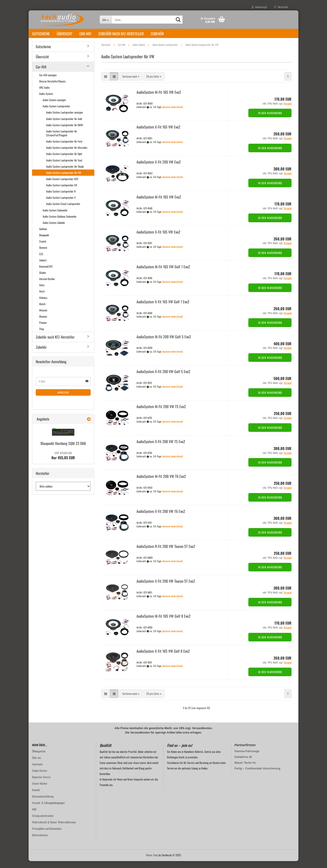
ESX (41, 261)
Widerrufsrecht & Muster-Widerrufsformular (54, 829)
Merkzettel (281, 7)
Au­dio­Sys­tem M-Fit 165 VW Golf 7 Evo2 (163, 274)
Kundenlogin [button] (259, 7)
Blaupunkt (44, 242)
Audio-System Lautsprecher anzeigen (64, 119)
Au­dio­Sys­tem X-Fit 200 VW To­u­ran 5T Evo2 (166, 588)
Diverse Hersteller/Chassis (52, 88)
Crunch (43, 248)
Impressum (37, 771)
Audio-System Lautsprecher (56, 113)
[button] (106, 83)
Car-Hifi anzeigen (48, 82)
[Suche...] (106, 20)
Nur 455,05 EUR (63, 463)
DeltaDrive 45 (243, 764)
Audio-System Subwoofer (55, 217)
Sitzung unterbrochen (43, 823)
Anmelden (63, 399)
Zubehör (157, 34)
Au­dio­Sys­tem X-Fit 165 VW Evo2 (158, 134)
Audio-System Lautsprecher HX (62, 192)
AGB (34, 816)
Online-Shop (152, 862)
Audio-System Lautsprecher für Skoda (65, 173)
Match (42, 311)
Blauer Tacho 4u (245, 770)
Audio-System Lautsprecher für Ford (64, 148)
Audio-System (46, 101)
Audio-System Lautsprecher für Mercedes (67, 154)
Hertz (42, 298)
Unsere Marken (40, 790)
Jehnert (43, 267)
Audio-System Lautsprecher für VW (64, 180)
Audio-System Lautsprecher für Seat (64, 167)
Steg (42, 336)
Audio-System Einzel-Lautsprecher (63, 211)
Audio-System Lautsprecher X (61, 204)
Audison (43, 236)
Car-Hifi (85, 34)
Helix (42, 292)
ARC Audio (44, 94)
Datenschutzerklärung (43, 803)
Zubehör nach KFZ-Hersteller (121, 34)
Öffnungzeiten (39, 758)
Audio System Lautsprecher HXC (62, 186)
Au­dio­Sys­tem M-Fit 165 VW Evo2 (159, 99)
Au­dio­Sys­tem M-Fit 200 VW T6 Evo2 (161, 483)
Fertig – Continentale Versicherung (257, 775)
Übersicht (65, 34)
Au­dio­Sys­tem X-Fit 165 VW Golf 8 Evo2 (163, 658)
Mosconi (43, 317)
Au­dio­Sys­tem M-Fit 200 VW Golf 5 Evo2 (164, 344)
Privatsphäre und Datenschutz (47, 835)
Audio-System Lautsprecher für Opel (64, 161)
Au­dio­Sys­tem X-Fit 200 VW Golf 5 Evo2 (163, 378)
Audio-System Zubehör (54, 229)
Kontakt (36, 797)
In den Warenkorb (270, 120)
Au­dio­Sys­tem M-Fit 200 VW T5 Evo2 (161, 413)
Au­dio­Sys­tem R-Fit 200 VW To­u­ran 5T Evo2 (166, 553)
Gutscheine (41, 34)
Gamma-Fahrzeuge (247, 758)
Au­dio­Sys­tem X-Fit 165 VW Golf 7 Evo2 (163, 309)
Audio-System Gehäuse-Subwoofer (60, 223)
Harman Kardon (47, 286)
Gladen (43, 279)
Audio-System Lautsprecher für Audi (64, 126)
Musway (43, 323)
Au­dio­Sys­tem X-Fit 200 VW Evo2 (159, 169)
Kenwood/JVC (46, 273)
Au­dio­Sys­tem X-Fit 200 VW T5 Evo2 (161, 448)
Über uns (36, 764)
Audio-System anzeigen (54, 107)
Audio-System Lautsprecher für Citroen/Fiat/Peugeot (62, 140)
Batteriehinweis (40, 842)
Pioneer (43, 329)
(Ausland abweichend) (172, 114)
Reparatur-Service (41, 784)
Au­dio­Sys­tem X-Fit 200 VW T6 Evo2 (161, 518)
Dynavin (43, 254)
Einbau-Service (40, 777)
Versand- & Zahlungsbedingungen (48, 810)
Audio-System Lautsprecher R (61, 198)
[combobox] (131, 83)
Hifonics (43, 305)
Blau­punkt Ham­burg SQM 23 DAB (63, 450)
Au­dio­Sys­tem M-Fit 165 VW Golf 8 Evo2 (163, 623)
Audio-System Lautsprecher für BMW (65, 132)
